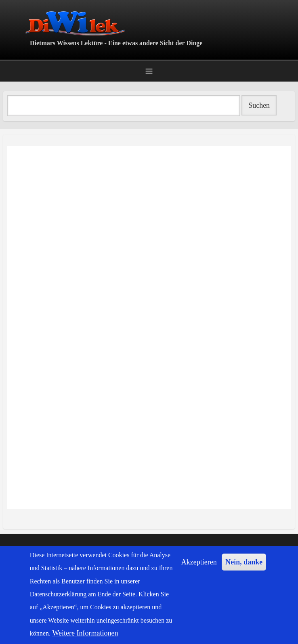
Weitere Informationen (85, 633)
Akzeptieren (199, 562)
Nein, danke (244, 562)
